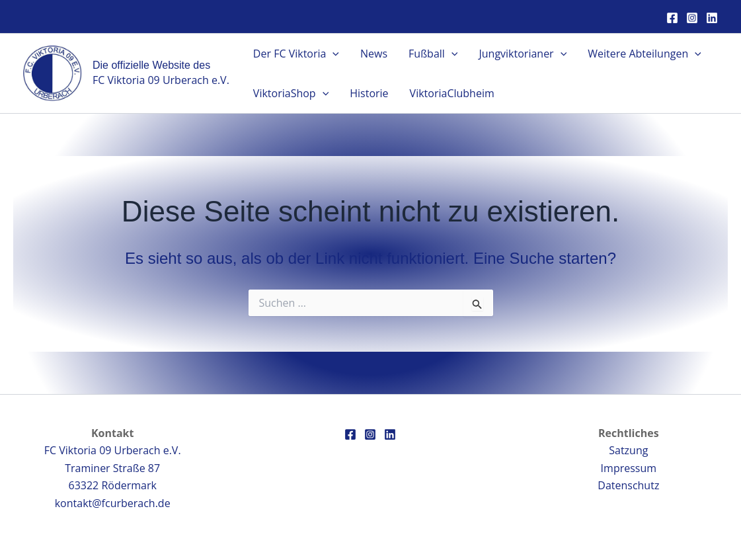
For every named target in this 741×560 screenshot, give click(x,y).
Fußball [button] (433, 54)
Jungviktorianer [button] (523, 54)
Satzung (628, 450)
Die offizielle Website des (151, 65)
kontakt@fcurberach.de (113, 503)
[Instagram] (692, 18)
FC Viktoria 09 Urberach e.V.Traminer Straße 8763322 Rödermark (113, 468)
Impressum (629, 468)
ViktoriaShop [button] (291, 93)
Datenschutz (628, 485)
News (374, 54)
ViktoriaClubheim (452, 93)
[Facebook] (672, 18)
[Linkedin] (712, 18)
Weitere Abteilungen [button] (644, 54)
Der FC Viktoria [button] (296, 54)
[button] (332, 54)
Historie (369, 93)
